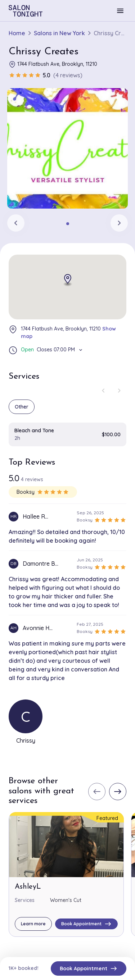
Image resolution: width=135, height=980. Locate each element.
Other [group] (22, 407)
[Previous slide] (16, 223)
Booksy (43, 492)
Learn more (33, 924)
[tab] (68, 224)
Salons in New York (59, 33)
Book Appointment (89, 968)
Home (17, 33)
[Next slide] (119, 223)
